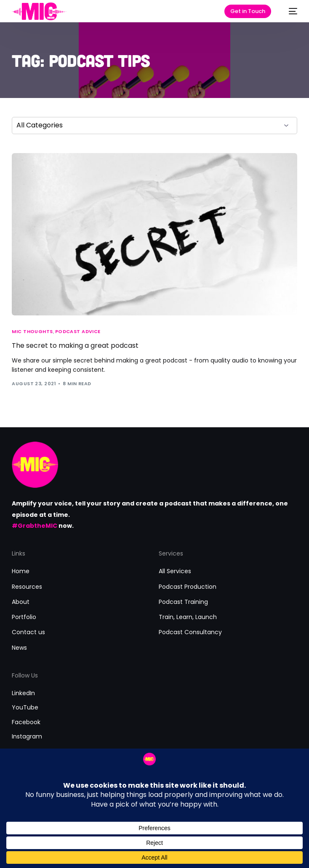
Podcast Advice (78, 332)
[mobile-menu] (289, 11)
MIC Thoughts (32, 332)
